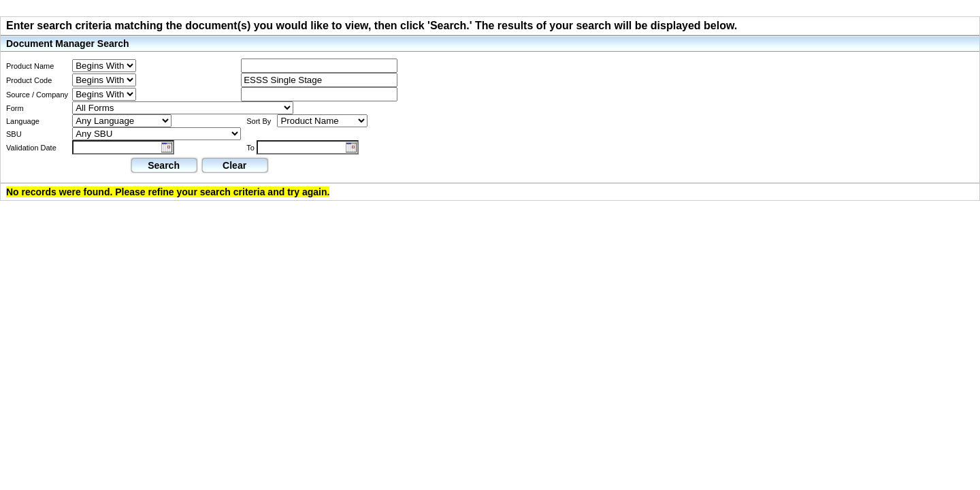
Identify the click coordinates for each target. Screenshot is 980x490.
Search (164, 165)
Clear (234, 165)
